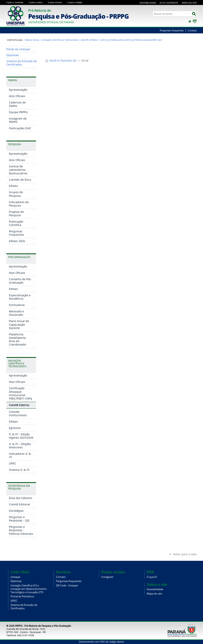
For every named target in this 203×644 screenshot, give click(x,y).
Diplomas (16, 581)
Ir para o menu (37, 2)
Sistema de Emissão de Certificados (24, 607)
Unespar (15, 577)
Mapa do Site (189, 3)
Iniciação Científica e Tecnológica (60, 40)
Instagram (107, 577)
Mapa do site (154, 594)
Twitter (190, 21)
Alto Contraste (169, 3)
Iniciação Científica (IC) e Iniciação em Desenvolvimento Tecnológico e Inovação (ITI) (29, 589)
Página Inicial (32, 40)
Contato (192, 30)
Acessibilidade (148, 3)
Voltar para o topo (185, 554)
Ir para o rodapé (77, 2)
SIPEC (14, 601)
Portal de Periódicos (22, 596)
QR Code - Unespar (67, 586)
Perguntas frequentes (172, 30)
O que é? (152, 577)
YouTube (195, 21)
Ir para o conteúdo (17, 2)
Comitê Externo (89, 40)
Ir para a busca (57, 2)
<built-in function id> (61, 61)
